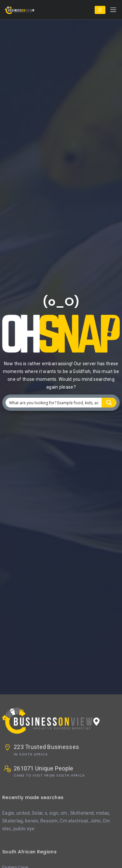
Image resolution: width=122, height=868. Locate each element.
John (95, 821)
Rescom (49, 821)
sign (54, 813)
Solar (37, 813)
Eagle (8, 813)
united (23, 813)
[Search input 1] (54, 403)
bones (32, 821)
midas (102, 813)
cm (64, 813)
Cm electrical (74, 821)
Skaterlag (13, 821)
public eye (24, 829)
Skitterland (82, 813)
